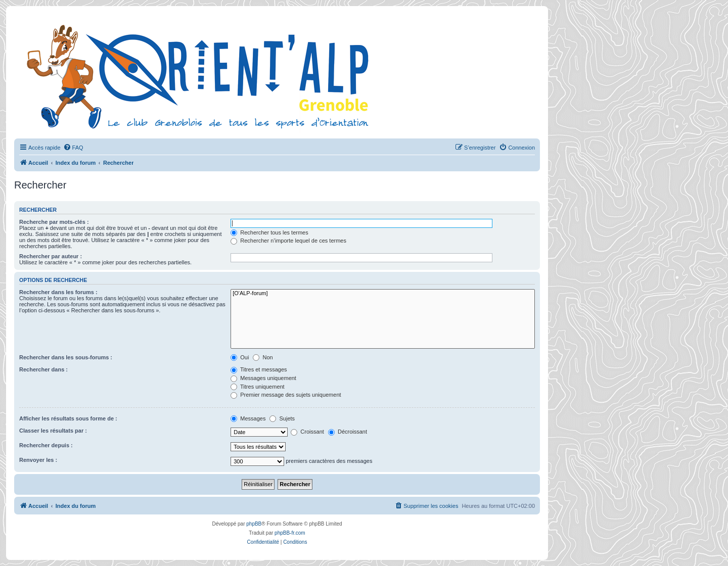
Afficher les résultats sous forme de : (68, 418)
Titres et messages (259, 369)
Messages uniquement (263, 378)
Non (263, 357)
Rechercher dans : (43, 369)
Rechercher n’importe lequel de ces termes (288, 241)
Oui (240, 357)
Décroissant (348, 432)
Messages (248, 418)
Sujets (282, 418)
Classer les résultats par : (53, 431)
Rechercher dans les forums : (58, 292)
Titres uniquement (258, 387)
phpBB (254, 524)
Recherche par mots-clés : (54, 222)
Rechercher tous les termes (269, 232)
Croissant (307, 432)
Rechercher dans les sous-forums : (66, 357)
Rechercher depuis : (46, 445)
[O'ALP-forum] (383, 294)
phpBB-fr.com (290, 533)
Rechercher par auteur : (51, 256)
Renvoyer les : (38, 460)
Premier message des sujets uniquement (286, 395)
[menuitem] (73, 148)
